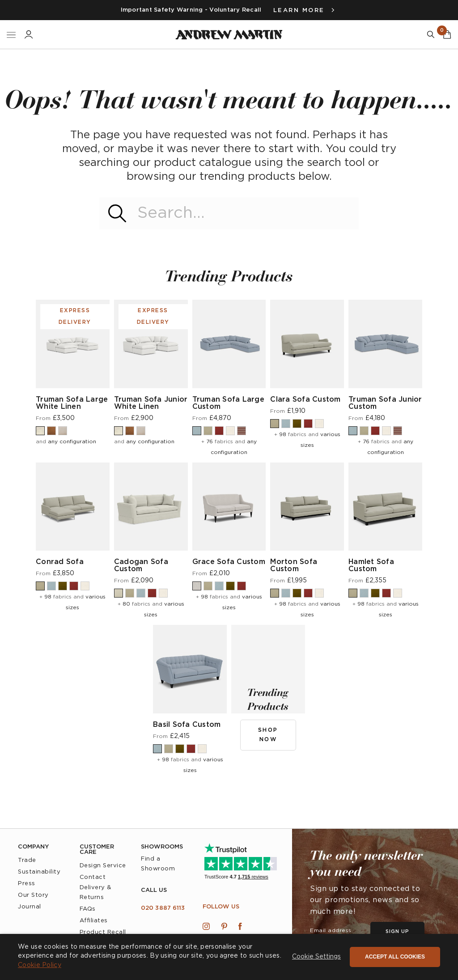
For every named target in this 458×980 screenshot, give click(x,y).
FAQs (88, 909)
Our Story (33, 895)
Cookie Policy (40, 965)
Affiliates (94, 921)
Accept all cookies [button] (395, 957)
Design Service (103, 866)
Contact (93, 877)
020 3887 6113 (163, 908)
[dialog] (229, 957)
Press (27, 884)
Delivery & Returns (95, 893)
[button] (316, 957)
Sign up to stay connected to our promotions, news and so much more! (365, 900)
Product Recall (103, 932)
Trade (27, 860)
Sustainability (39, 872)
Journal (30, 907)
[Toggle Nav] (11, 35)
